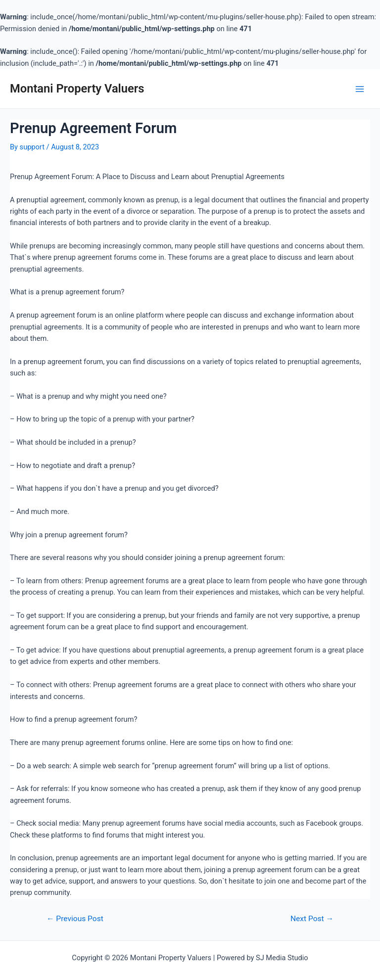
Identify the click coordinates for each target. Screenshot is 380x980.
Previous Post (75, 919)
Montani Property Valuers (77, 89)
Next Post (312, 919)
